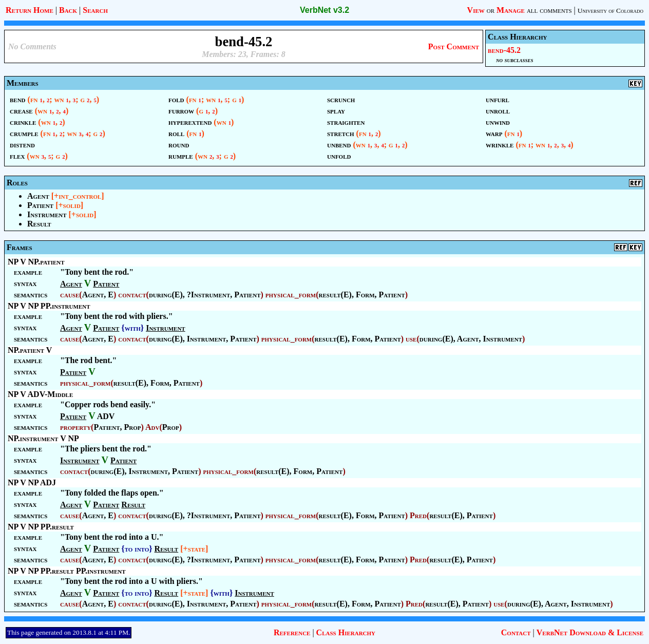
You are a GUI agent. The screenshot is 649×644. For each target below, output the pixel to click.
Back (68, 10)
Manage (511, 10)
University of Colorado (610, 11)
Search (95, 10)
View (476, 10)
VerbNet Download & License (590, 632)
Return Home (30, 10)
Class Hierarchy (346, 632)
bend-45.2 (504, 50)
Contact (516, 632)
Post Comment (454, 46)
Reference (292, 632)
